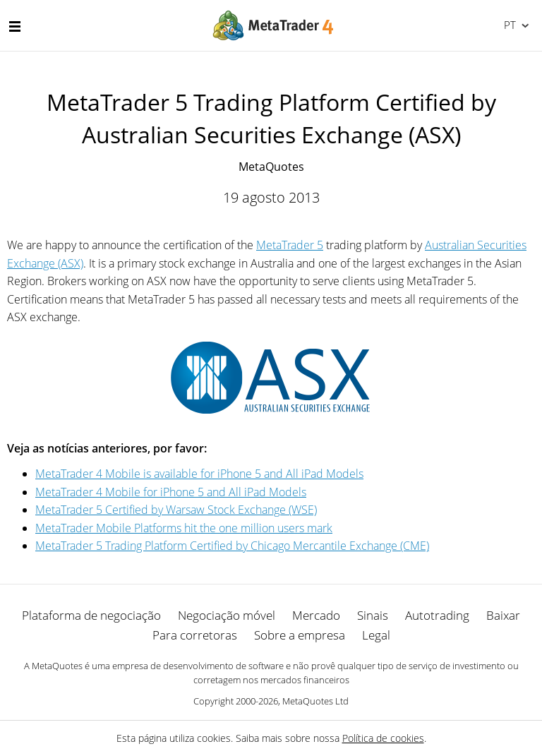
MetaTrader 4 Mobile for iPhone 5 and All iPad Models (171, 492)
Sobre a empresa (300, 635)
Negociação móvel (227, 615)
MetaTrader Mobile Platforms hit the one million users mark (184, 528)
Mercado (316, 615)
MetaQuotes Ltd (315, 701)
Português (508, 25)
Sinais (373, 615)
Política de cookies (383, 738)
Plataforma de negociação (91, 615)
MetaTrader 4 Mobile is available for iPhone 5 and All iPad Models (199, 474)
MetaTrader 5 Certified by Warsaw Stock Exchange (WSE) (176, 510)
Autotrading (437, 615)
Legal (376, 635)
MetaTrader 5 (290, 245)
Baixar (503, 615)
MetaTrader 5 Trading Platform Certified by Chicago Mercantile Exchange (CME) (232, 546)
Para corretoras (195, 635)
